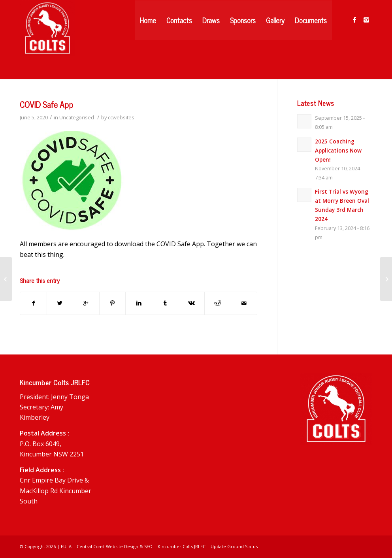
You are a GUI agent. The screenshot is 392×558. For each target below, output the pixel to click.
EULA (66, 546)
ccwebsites (121, 117)
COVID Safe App (46, 104)
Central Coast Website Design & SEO (115, 546)
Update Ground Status (234, 546)
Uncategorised (77, 117)
